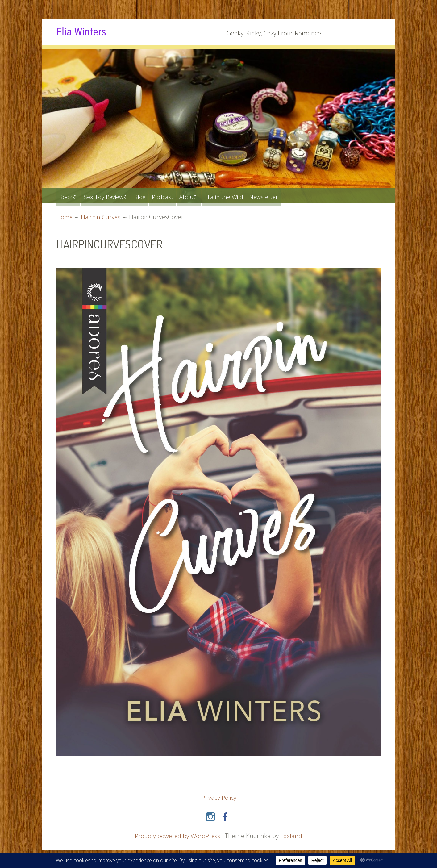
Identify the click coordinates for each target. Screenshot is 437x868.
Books (68, 196)
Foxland (292, 835)
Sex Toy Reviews (112, 196)
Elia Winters (84, 31)
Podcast (179, 196)
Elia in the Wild (249, 196)
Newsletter (293, 196)
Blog (153, 196)
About (207, 196)
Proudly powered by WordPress (177, 835)
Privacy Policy (219, 797)
